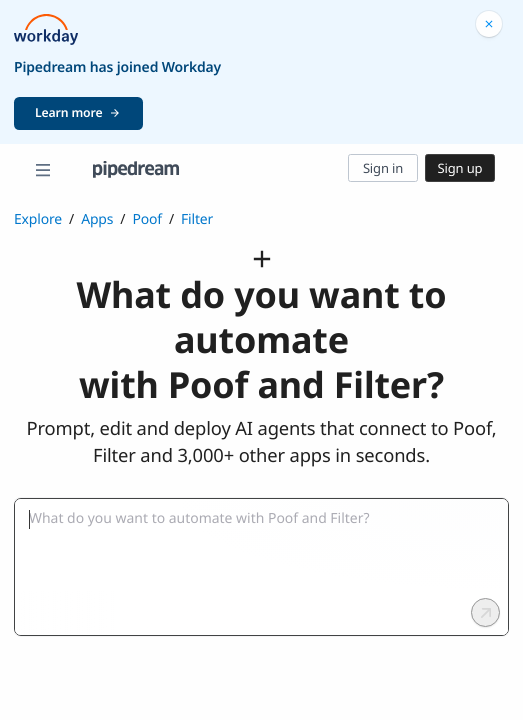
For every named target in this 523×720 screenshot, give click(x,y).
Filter (197, 219)
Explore (38, 219)
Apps (97, 219)
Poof (147, 219)
